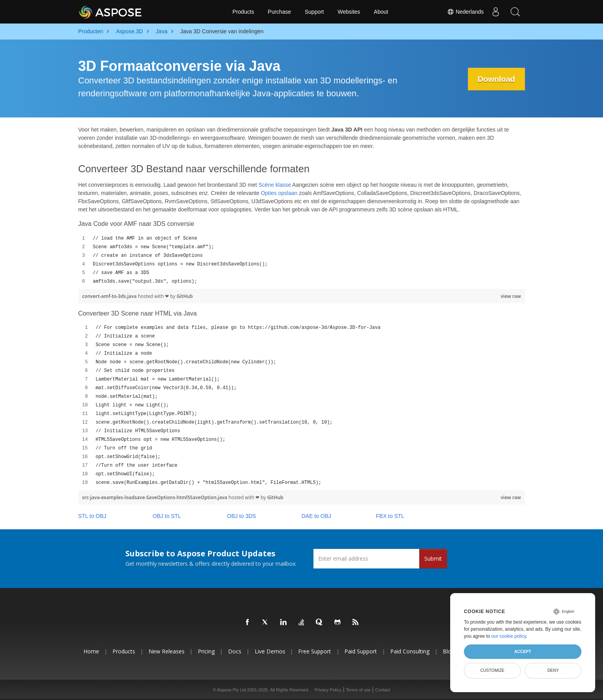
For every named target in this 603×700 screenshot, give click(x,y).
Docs (235, 651)
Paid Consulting (410, 651)
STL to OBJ (92, 516)
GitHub (185, 296)
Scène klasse (274, 185)
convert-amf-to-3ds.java (110, 296)
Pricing (206, 651)
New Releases (167, 651)
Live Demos (270, 651)
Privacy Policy (328, 690)
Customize (493, 670)
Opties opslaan (279, 193)
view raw (511, 296)
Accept (522, 651)
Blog (449, 651)
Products (243, 12)
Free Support (315, 651)
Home (91, 651)
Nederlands (465, 12)
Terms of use (358, 690)
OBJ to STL (167, 516)
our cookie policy (509, 636)
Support (314, 12)
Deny (553, 670)
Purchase (280, 12)
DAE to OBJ (316, 516)
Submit (433, 558)
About (381, 12)
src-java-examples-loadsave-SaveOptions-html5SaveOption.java (155, 497)
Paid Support (361, 651)
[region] (302, 260)
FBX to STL (390, 516)
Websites (349, 12)
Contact (383, 690)
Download (496, 79)
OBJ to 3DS (242, 516)
